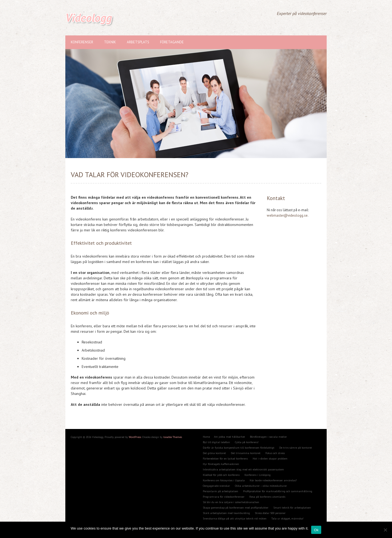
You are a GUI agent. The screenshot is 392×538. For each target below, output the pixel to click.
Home (206, 437)
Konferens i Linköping (258, 475)
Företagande (172, 42)
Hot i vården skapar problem (270, 459)
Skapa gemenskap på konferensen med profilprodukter (236, 508)
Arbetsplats (138, 42)
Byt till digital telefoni (216, 442)
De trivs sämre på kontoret (296, 448)
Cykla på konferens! (247, 442)
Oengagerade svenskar (216, 486)
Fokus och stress (275, 453)
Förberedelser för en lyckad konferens (225, 459)
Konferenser (82, 42)
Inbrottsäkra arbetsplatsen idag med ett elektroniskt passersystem (243, 469)
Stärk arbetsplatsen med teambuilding (226, 513)
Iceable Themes (173, 437)
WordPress (135, 437)
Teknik (110, 42)
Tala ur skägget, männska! (287, 519)
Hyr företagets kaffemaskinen (221, 464)
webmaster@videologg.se (287, 215)
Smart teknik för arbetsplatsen (292, 508)
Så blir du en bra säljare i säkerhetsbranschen (231, 502)
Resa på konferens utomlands (267, 497)
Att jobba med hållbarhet (229, 437)
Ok (316, 530)
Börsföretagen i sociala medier (268, 437)
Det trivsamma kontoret (246, 453)
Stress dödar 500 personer (270, 513)
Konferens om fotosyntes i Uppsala (224, 480)
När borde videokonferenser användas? (273, 480)
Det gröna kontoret (214, 453)
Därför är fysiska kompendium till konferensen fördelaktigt (239, 448)
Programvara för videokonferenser (224, 497)
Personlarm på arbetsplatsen (220, 491)
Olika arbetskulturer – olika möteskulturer (261, 486)
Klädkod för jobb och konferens (221, 475)
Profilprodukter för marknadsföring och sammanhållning (278, 491)
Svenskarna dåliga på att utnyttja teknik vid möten (235, 519)
